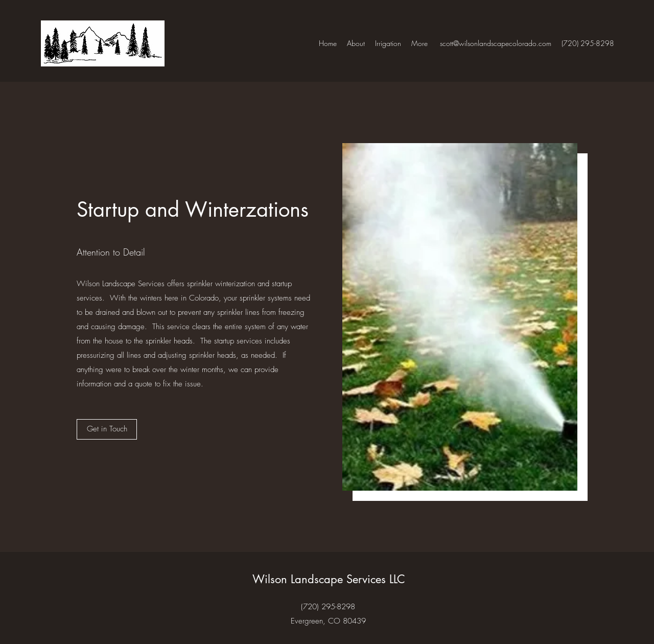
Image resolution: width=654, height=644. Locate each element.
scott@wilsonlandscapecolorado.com (496, 43)
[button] (107, 429)
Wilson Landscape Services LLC (329, 579)
